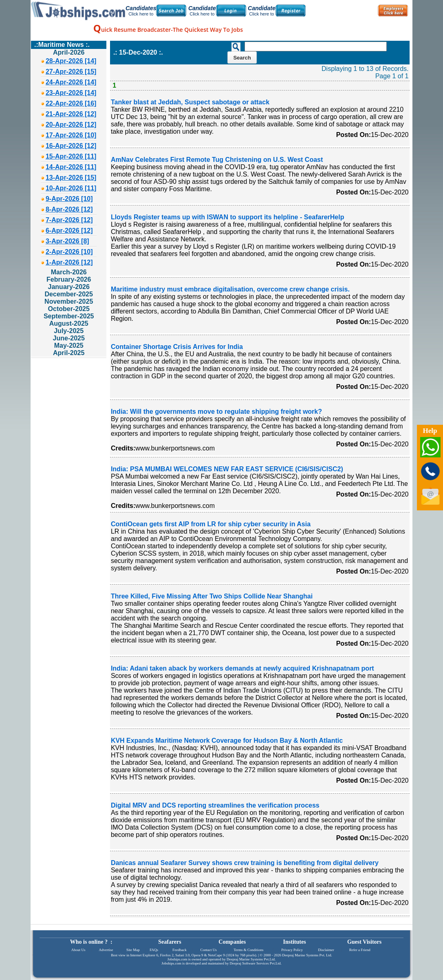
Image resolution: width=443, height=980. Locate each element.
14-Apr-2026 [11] (71, 167)
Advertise (106, 950)
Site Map (133, 950)
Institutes (295, 942)
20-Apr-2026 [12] (71, 125)
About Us (78, 950)
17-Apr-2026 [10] (71, 135)
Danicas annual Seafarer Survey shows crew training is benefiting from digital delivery (245, 863)
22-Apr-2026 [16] (71, 103)
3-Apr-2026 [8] (67, 241)
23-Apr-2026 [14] (71, 93)
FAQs (154, 950)
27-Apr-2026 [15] (71, 72)
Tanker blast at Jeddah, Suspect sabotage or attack (190, 102)
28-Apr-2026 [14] (71, 61)
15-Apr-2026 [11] (71, 156)
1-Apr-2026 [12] (69, 262)
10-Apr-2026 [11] (71, 188)
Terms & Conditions (248, 950)
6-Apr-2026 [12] (69, 231)
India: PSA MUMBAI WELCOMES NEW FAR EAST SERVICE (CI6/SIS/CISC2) (227, 469)
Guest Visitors (364, 942)
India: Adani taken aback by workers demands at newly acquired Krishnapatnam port (242, 668)
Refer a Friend (360, 950)
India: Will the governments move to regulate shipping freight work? (216, 412)
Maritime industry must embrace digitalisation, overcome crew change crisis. (230, 289)
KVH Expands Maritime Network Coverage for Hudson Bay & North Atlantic (227, 741)
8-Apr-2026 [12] (69, 209)
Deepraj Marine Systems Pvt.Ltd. (251, 959)
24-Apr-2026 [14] (71, 82)
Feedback (179, 950)
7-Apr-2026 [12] (69, 220)
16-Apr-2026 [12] (71, 146)
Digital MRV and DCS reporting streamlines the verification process (215, 805)
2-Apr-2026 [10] (69, 252)
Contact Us (209, 950)
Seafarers (170, 942)
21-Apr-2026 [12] (71, 114)
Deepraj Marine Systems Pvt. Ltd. (307, 955)
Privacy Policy (292, 950)
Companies (232, 942)
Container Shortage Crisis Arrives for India (177, 347)
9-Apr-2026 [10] (69, 199)
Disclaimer (326, 950)
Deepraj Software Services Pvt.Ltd (255, 963)
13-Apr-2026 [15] (71, 178)
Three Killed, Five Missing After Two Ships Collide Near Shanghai (212, 596)
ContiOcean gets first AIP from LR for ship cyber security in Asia (211, 524)
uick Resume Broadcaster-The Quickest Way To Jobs (168, 30)
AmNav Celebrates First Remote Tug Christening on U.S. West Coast (217, 160)
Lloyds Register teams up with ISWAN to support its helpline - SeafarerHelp (228, 217)
